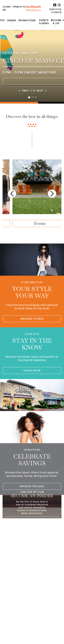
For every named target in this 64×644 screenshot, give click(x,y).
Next (52, 194)
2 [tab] (33, 97)
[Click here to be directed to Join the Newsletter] (53, 520)
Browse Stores (32, 319)
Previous (12, 194)
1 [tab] (29, 97)
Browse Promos (32, 486)
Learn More (32, 370)
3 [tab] (36, 97)
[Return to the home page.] (33, 8)
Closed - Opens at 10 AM (14, 8)
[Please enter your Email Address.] (29, 520)
